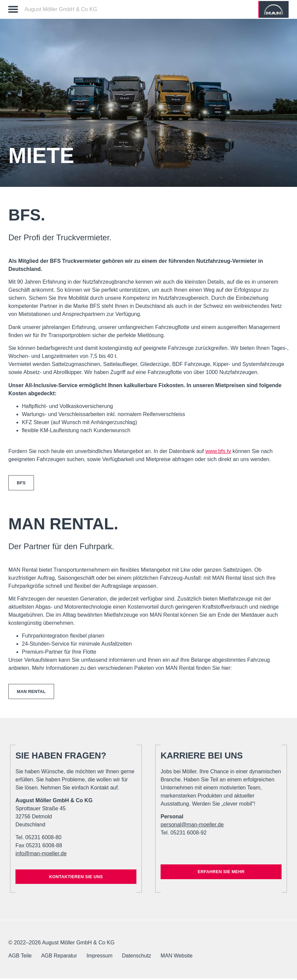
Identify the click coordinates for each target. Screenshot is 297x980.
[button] (13, 9)
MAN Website (182, 957)
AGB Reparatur (61, 957)
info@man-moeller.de (41, 855)
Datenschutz (141, 957)
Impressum (102, 957)
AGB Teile (20, 957)
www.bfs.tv (218, 451)
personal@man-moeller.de (192, 826)
